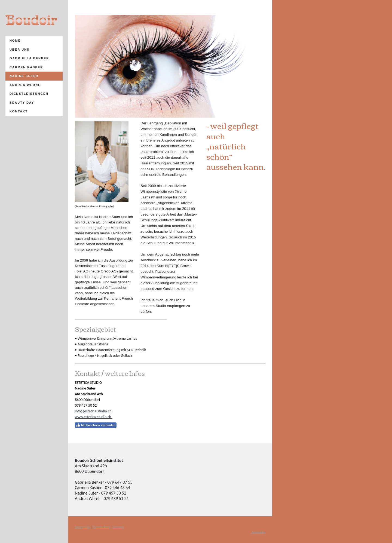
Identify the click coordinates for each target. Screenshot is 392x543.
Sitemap (118, 527)
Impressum (83, 527)
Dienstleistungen (29, 94)
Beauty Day (22, 103)
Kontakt (19, 111)
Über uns (19, 50)
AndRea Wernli (26, 85)
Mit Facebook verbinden (96, 425)
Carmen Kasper (26, 67)
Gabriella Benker (29, 58)
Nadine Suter (24, 76)
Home (15, 41)
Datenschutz (101, 527)
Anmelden (258, 532)
